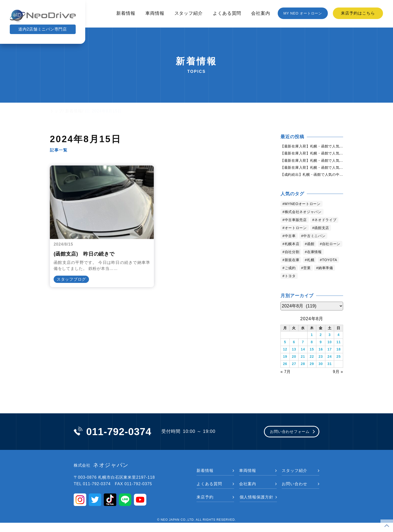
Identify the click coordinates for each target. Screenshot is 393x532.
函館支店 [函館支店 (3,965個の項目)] (327, 240)
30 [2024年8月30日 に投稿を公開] (321, 374)
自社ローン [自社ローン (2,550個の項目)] (296, 264)
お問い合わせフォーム (285, 441)
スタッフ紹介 (189, 13)
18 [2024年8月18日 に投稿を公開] (338, 361)
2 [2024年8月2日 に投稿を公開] (321, 347)
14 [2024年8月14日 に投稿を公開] (303, 361)
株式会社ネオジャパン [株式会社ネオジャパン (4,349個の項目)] (306, 216)
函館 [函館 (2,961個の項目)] (314, 256)
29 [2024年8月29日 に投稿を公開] (312, 374)
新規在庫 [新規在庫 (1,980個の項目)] (318, 273)
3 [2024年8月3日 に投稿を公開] (330, 347)
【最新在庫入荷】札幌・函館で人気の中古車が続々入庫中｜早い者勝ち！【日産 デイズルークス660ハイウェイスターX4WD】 (312, 162)
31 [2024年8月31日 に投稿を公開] (329, 374)
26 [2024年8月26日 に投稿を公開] (285, 374)
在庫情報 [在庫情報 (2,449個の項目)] (293, 273)
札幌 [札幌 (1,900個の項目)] (289, 281)
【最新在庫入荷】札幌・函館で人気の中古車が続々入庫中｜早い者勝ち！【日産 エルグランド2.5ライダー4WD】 (312, 170)
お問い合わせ (294, 493)
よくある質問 (227, 13)
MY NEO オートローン (303, 13)
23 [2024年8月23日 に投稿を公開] (321, 367)
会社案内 (261, 13)
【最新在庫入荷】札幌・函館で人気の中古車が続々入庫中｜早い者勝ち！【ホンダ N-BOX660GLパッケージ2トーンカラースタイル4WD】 (312, 154)
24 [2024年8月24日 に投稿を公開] (329, 367)
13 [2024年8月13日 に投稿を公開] (294, 361)
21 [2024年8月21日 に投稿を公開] (303, 367)
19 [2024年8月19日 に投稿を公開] (285, 367)
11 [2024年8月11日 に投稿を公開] (338, 354)
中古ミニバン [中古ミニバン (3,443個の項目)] (318, 248)
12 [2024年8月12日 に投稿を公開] (285, 361)
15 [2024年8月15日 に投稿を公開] (312, 361)
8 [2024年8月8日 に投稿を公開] (312, 354)
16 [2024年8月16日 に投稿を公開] (321, 361)
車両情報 (155, 13)
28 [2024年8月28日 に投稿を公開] (303, 374)
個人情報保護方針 (257, 506)
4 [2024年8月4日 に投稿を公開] (338, 347)
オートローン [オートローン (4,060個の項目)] (298, 240)
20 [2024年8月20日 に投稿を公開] (294, 367)
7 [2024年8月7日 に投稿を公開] (303, 354)
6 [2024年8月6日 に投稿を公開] (294, 354)
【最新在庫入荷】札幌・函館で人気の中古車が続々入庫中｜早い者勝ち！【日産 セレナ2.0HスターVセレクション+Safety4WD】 (312, 146)
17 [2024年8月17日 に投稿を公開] (329, 361)
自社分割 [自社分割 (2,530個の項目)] (323, 264)
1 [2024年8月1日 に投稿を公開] (312, 347)
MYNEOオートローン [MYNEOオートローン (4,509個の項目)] (306, 208)
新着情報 (126, 13)
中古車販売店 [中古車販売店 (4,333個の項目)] (298, 224)
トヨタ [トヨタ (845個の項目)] (333, 289)
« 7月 (286, 380)
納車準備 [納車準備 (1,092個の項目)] (310, 289)
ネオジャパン (101, 474)
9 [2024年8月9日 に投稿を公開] (321, 354)
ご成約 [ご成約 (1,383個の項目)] (333, 281)
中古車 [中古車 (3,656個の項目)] (291, 248)
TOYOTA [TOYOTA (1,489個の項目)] (310, 281)
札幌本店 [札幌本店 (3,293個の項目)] (293, 256)
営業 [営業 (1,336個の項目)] (289, 289)
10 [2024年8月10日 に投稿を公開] (329, 354)
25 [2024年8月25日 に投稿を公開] (338, 367)
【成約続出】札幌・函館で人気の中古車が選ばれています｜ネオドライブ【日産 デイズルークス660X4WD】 (312, 179)
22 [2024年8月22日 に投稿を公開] (312, 367)
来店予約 (205, 506)
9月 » (338, 380)
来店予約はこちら (358, 13)
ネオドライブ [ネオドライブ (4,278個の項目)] (298, 232)
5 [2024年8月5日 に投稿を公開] (285, 354)
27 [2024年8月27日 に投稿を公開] (294, 374)
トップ (56, 111)
